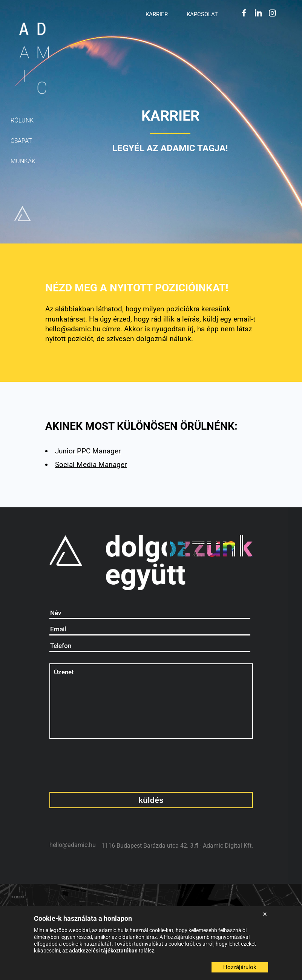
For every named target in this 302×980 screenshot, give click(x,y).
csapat (21, 141)
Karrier (157, 14)
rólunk (22, 120)
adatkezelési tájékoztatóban (104, 951)
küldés (151, 800)
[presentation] (90, 762)
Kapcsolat (202, 14)
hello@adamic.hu (73, 329)
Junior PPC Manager (88, 451)
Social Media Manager (91, 465)
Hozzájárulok (240, 967)
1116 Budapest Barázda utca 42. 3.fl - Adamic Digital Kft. (177, 846)
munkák (23, 161)
